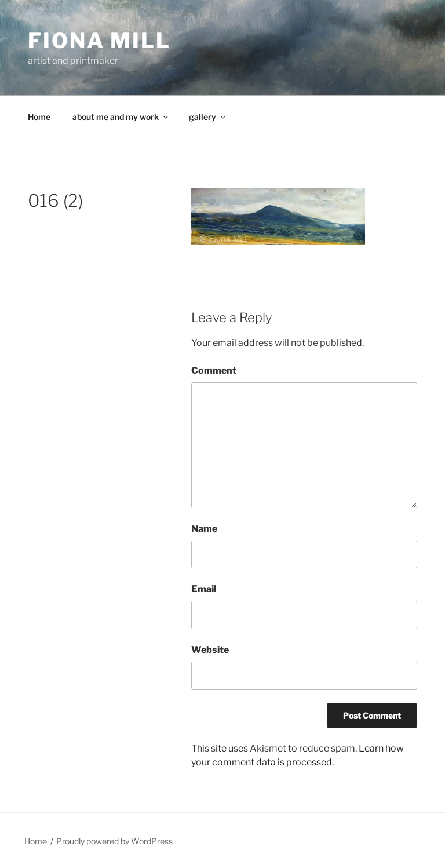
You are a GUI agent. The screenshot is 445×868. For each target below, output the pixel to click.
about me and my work (121, 117)
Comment (214, 371)
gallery (208, 117)
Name (204, 529)
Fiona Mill (99, 41)
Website (210, 650)
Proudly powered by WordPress (114, 841)
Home (39, 117)
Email (204, 589)
